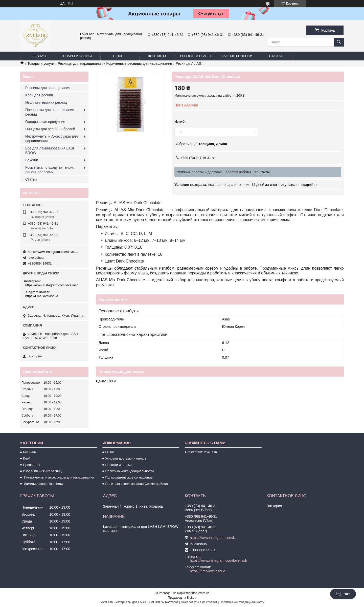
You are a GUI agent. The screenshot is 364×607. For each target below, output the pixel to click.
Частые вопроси (237, 56)
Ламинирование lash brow (43, 484)
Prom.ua (204, 593)
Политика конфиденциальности (129, 471)
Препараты (32, 465)
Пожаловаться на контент (199, 602)
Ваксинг (32, 160)
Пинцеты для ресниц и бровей (50, 129)
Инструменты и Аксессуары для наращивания (52, 139)
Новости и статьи (118, 465)
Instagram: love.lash (202, 452)
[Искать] (339, 42)
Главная (38, 56)
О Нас (110, 452)
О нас (118, 56)
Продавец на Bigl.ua (182, 598)
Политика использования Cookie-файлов (136, 484)
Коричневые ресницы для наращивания (139, 63)
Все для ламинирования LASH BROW (50, 150)
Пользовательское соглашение (129, 477)
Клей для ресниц (39, 95)
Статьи (276, 56)
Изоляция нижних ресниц (46, 102)
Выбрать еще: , (201, 144)
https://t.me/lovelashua (42, 296)
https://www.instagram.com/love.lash (53, 252)
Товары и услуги (77, 56)
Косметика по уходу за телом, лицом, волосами (50, 170)
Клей (27, 458)
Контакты (157, 56)
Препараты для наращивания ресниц (50, 112)
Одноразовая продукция (45, 122)
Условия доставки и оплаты (126, 458)
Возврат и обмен (196, 56)
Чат (343, 594)
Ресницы (30, 452)
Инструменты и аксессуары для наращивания (59, 477)
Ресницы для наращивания (80, 63)
